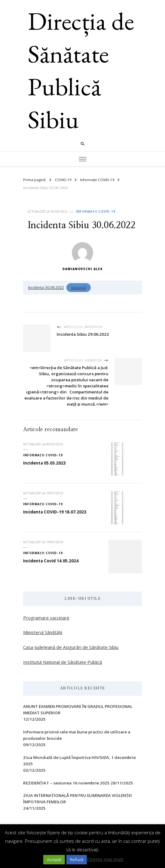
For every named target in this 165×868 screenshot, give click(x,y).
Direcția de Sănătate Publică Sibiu (81, 70)
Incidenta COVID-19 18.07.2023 (55, 512)
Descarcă (79, 288)
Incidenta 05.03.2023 (44, 463)
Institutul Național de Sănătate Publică (63, 662)
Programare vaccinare (46, 618)
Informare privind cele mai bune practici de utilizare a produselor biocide (77, 735)
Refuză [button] (77, 859)
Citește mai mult (105, 859)
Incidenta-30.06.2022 (46, 288)
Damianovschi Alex (82, 257)
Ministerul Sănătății (43, 632)
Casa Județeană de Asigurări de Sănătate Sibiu (71, 647)
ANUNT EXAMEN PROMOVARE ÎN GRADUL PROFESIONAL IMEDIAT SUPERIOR (78, 710)
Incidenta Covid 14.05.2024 (51, 561)
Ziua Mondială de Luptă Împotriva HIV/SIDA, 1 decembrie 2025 (79, 761)
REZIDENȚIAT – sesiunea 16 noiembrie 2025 (66, 783)
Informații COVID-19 (96, 211)
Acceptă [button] (54, 859)
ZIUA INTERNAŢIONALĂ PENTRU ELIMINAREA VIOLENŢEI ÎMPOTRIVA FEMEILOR (77, 799)
